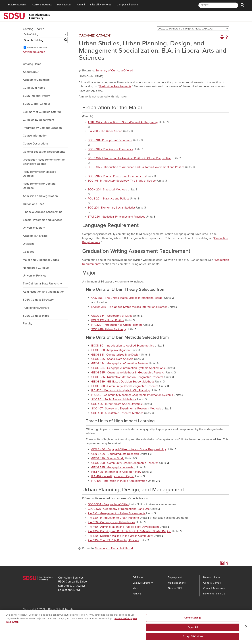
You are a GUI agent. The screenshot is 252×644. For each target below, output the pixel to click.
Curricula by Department (38, 120)
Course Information (35, 136)
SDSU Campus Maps (36, 316)
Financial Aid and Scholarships (42, 212)
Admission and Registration (40, 196)
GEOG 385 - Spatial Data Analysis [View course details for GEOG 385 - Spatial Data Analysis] (112, 359)
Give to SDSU (176, 588)
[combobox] (193, 29)
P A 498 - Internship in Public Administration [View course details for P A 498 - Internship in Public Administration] (119, 481)
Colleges (28, 252)
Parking (137, 594)
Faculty (28, 324)
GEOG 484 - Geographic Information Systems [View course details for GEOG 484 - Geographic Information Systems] (120, 364)
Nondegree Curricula (36, 268)
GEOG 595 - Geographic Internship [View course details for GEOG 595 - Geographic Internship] (113, 467)
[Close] (246, 630)
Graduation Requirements (115, 86)
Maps (136, 588)
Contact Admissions (214, 588)
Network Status (212, 577)
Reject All (193, 630)
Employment (175, 577)
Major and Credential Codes (41, 260)
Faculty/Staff (64, 5)
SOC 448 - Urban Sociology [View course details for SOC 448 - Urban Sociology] (109, 329)
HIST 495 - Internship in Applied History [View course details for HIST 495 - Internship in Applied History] (116, 472)
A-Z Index (138, 577)
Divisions (29, 244)
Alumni (81, 5)
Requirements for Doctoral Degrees (40, 186)
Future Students (17, 5)
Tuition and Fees (33, 204)
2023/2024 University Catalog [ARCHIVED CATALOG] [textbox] (185, 29)
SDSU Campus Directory (38, 300)
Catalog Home (32, 64)
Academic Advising (35, 236)
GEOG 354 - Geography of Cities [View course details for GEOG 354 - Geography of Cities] (112, 316)
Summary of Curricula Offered (42, 112)
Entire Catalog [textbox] (31, 34)
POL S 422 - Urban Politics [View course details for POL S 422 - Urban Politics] (108, 320)
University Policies (35, 276)
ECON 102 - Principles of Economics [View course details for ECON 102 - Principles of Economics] (110, 149)
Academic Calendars (36, 80)
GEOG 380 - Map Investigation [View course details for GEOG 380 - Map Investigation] (111, 350)
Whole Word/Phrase (37, 47)
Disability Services (101, 5)
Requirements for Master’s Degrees (39, 174)
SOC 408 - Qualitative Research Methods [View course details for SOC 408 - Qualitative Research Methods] (117, 413)
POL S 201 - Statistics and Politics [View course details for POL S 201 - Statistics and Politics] (108, 199)
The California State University (42, 284)
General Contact (212, 583)
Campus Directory (127, 5)
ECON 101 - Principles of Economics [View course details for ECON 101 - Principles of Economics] (110, 140)
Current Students (42, 5)
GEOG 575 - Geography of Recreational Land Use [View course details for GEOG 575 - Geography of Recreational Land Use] (119, 509)
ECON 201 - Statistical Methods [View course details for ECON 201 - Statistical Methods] (107, 190)
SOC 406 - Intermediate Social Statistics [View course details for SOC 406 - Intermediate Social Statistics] (116, 404)
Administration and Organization (44, 292)
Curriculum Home (34, 88)
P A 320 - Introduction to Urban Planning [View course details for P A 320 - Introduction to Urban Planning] (117, 325)
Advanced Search (34, 52)
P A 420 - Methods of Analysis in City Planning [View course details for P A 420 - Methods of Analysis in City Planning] (121, 390)
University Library (34, 228)
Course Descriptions (36, 144)
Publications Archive (36, 308)
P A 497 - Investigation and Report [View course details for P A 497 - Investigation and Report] (113, 476)
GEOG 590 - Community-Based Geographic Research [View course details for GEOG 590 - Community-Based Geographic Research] (125, 386)
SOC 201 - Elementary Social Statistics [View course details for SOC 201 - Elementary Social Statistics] (112, 208)
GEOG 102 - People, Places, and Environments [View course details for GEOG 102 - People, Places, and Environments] (117, 176)
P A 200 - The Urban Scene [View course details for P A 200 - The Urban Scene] (105, 131)
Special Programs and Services (42, 220)
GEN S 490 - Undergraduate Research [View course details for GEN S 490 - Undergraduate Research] (115, 454)
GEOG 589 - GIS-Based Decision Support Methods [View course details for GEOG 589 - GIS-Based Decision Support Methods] (123, 382)
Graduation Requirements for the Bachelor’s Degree (44, 162)
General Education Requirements (44, 152)
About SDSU (31, 72)
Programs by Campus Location (42, 128)
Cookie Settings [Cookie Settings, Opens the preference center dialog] (193, 621)
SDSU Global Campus (37, 104)
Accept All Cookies (193, 640)
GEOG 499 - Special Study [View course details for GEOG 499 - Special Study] (108, 458)
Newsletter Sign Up (214, 594)
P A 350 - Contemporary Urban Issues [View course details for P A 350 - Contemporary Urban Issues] (111, 522)
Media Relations (177, 583)
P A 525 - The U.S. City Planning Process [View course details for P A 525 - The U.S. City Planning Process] (113, 540)
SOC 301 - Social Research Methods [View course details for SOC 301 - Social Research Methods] (114, 399)
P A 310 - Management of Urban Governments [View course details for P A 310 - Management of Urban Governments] (117, 513)
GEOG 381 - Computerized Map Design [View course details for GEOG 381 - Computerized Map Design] (116, 355)
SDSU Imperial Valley (36, 96)
